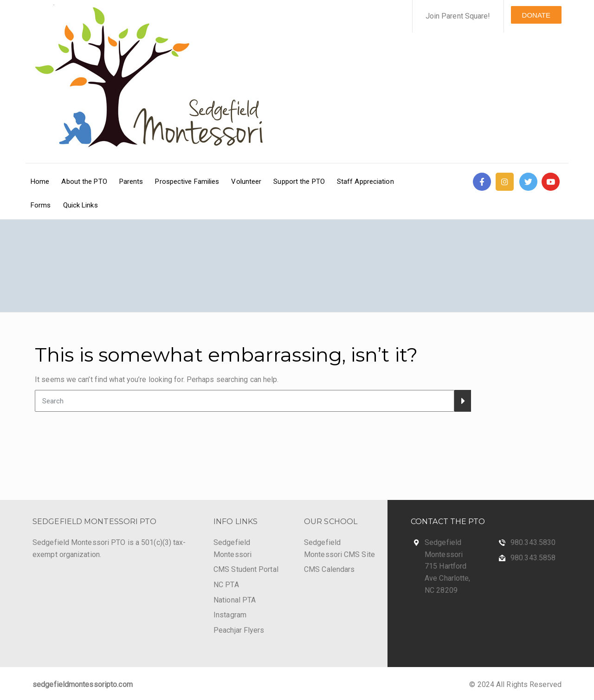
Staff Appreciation (365, 181)
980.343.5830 (533, 542)
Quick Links (81, 205)
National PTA (235, 600)
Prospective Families (187, 181)
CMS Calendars (329, 569)
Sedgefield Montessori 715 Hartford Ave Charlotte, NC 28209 (447, 566)
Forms (41, 205)
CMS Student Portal (246, 569)
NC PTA (226, 585)
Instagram (230, 615)
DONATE (536, 15)
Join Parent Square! (458, 16)
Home (40, 181)
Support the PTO (299, 181)
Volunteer (246, 181)
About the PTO (84, 181)
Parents (131, 181)
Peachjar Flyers (239, 630)
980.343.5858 (533, 558)
